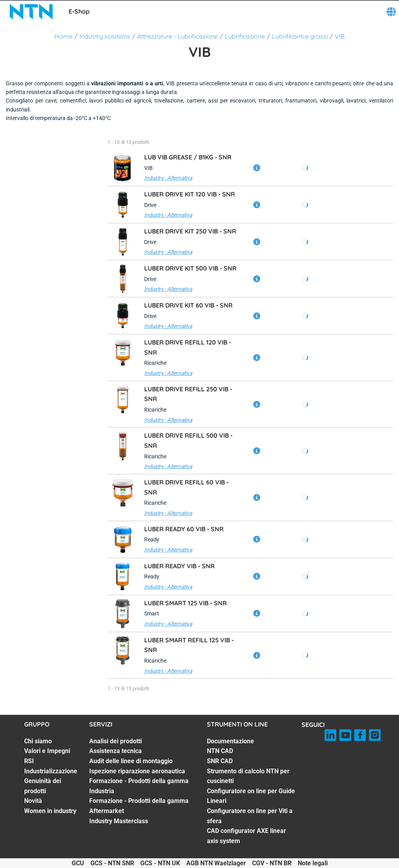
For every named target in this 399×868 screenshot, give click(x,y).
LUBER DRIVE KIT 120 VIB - (190, 194)
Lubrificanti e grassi (300, 36)
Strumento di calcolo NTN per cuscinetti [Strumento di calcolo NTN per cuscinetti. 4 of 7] (248, 776)
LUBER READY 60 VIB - (184, 529)
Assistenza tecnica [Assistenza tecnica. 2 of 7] (116, 751)
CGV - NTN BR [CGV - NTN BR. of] (272, 863)
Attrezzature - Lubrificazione (177, 36)
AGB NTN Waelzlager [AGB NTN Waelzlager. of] (216, 863)
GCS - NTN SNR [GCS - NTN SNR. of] (112, 863)
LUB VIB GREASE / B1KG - (188, 157)
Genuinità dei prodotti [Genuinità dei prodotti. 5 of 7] (43, 786)
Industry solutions (105, 36)
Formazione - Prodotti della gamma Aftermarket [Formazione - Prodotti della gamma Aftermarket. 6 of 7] (139, 806)
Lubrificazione (245, 36)
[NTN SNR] (31, 12)
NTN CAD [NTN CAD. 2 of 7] (220, 751)
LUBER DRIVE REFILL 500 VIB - (188, 440)
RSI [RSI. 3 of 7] (29, 761)
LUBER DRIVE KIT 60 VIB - (188, 305)
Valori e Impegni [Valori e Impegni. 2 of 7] (47, 751)
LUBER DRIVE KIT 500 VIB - (190, 268)
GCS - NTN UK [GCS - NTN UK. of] (160, 863)
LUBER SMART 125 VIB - (185, 603)
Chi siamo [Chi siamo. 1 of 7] (38, 741)
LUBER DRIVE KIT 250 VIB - (190, 231)
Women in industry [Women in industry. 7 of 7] (50, 811)
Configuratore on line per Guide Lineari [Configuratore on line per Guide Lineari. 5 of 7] (251, 796)
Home (64, 36)
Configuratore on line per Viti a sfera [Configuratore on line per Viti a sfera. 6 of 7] (250, 816)
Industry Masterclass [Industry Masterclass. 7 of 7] (119, 821)
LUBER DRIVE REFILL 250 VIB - (188, 394)
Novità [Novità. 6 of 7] (33, 801)
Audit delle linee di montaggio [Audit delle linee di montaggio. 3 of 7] (131, 761)
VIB (340, 36)
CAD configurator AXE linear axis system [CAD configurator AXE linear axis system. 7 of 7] (246, 836)
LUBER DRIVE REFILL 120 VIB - (188, 347)
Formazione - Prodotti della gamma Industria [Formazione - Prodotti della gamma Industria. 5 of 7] (139, 786)
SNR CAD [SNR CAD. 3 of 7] (220, 761)
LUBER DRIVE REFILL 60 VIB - (186, 487)
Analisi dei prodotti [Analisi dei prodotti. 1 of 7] (116, 741)
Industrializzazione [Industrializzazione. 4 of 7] (51, 771)
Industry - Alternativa (168, 178)
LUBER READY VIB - (179, 566)
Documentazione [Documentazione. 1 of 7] (230, 741)
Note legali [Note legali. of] (313, 863)
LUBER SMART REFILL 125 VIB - (189, 645)
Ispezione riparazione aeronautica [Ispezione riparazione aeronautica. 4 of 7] (137, 771)
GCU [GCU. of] (78, 863)
